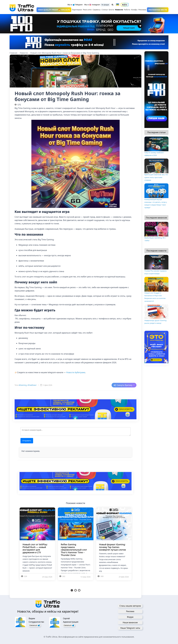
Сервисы (97, 10)
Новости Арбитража (76, 372)
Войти (125, 5)
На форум (105, 5)
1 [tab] (72, 590)
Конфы (134, 10)
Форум (130, 617)
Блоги (111, 10)
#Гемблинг (32, 385)
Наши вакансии (130, 622)
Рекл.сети (87, 10)
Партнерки (77, 10)
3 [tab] (79, 590)
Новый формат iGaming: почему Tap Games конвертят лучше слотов (112, 547)
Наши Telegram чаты (130, 628)
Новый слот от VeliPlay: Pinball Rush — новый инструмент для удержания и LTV (35, 548)
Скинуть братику (125, 385)
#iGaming (23, 385)
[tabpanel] (37, 547)
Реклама (142, 10)
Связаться (35, 625)
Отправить (27, 441)
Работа (127, 10)
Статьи (105, 10)
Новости (119, 10)
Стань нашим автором (130, 606)
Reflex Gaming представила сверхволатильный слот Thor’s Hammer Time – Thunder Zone (74, 550)
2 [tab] (76, 590)
